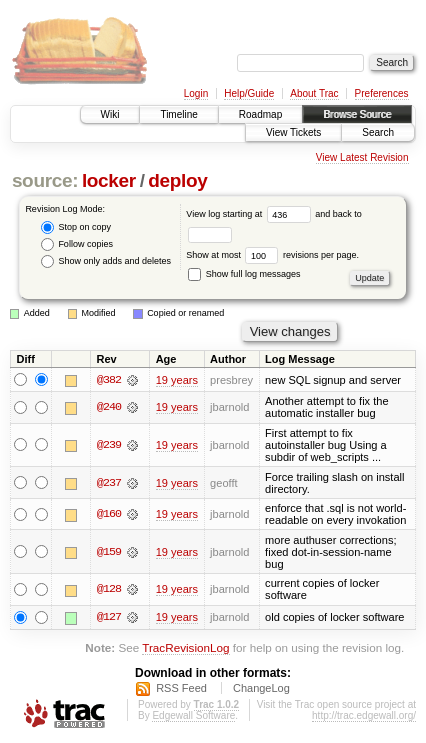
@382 (109, 380)
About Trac (314, 93)
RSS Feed (181, 688)
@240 (109, 408)
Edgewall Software (193, 715)
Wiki (110, 114)
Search (378, 132)
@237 (109, 483)
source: (45, 180)
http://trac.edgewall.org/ (364, 715)
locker (109, 180)
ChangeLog (261, 688)
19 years (177, 380)
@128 (109, 590)
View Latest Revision (362, 157)
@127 (109, 617)
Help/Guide (249, 93)
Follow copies (77, 244)
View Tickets (293, 132)
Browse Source (357, 114)
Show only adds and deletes (106, 261)
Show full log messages (244, 274)
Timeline (178, 114)
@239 (109, 445)
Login (196, 93)
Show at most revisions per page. (272, 255)
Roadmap (260, 114)
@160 (109, 514)
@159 (109, 552)
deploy (177, 180)
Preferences (382, 93)
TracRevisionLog (185, 648)
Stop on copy (76, 227)
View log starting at (250, 214)
